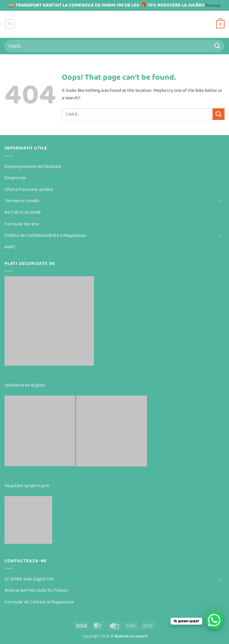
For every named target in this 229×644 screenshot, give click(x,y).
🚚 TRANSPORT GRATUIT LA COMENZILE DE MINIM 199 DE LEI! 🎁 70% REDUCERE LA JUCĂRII (107, 5)
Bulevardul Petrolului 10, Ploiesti (36, 590)
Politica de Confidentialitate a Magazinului (45, 235)
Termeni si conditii (22, 201)
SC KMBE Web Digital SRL (29, 579)
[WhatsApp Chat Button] (214, 620)
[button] (10, 24)
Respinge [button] (213, 6)
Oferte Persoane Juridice (29, 190)
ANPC (10, 247)
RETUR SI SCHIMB (23, 213)
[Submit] (217, 46)
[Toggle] (221, 201)
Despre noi (15, 178)
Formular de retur (22, 224)
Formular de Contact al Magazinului (39, 602)
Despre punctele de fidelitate (33, 167)
